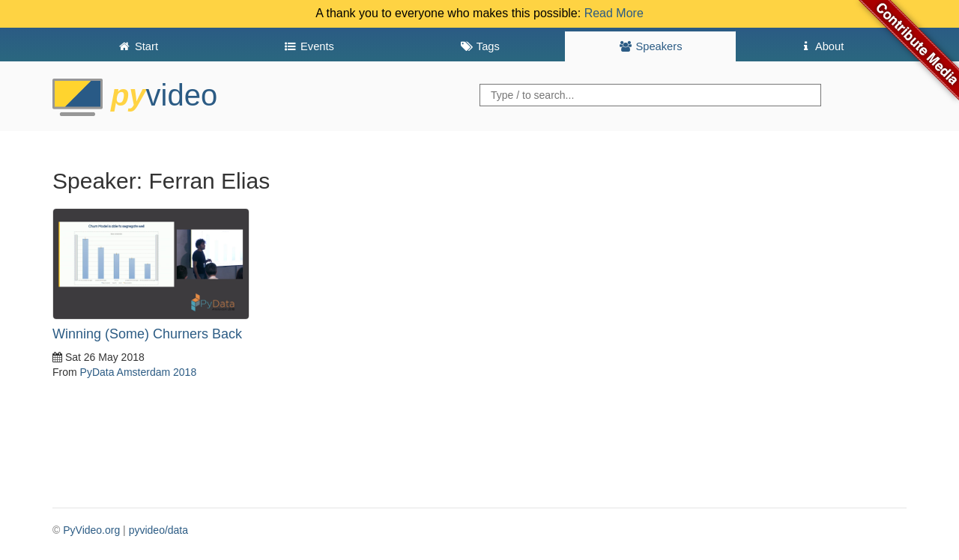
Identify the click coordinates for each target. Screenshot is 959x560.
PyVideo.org (91, 530)
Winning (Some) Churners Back (147, 334)
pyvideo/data (158, 530)
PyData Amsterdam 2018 (139, 372)
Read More (614, 13)
